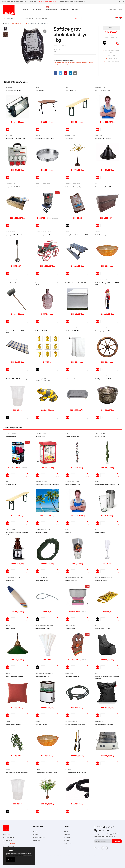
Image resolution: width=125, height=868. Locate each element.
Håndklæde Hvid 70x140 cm (73, 331)
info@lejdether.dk (12, 843)
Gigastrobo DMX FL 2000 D (13, 91)
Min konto (66, 831)
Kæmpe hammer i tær (12, 283)
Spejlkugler (99, 136)
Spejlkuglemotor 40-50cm (103, 139)
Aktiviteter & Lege (10, 184)
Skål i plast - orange (101, 235)
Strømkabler (69, 674)
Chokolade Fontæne (11, 530)
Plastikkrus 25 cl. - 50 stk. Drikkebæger (17, 379)
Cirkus (75, 63)
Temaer (26, 10)
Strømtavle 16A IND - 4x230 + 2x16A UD (17, 139)
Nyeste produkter (51, 10)
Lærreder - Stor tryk (41, 482)
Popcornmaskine (40, 436)
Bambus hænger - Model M (13, 725)
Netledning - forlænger (72, 677)
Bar (96, 184)
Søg (76, 18)
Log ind (120, 10)
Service (38, 136)
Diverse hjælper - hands (102, 88)
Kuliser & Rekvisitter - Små (43, 530)
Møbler (8, 328)
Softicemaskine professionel (44, 187)
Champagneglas (100, 533)
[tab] (5, 29)
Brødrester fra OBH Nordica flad (104, 725)
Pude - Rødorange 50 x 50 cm (14, 677)
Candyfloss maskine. (71, 581)
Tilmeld (117, 841)
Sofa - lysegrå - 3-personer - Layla (75, 379)
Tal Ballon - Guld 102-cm (42, 331)
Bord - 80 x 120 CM (41, 91)
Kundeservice (68, 844)
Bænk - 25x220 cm (71, 91)
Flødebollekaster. (70, 629)
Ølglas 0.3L (69, 533)
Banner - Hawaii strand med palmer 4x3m (47, 485)
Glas (67, 530)
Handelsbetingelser (39, 838)
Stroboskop (9, 88)
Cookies (9, 850)
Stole (67, 88)
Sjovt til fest (6, 24)
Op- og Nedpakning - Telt (103, 91)
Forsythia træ (69, 139)
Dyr (37, 376)
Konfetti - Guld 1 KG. (101, 581)
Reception (57, 65)
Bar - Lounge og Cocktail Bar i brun (105, 187)
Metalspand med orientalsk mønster (106, 379)
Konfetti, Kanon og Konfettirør (104, 578)
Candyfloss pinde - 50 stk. (43, 629)
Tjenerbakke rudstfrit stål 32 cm (45, 139)
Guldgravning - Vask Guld (13, 187)
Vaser (37, 280)
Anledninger (37, 10)
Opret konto (113, 10)
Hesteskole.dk (41, 855)
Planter (68, 434)
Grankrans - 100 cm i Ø (42, 533)
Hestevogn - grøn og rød (43, 235)
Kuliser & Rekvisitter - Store (43, 232)
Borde (37, 88)
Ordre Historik (68, 834)
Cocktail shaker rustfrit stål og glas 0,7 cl (107, 485)
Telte (67, 280)
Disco (71, 63)
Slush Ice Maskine (11, 436)
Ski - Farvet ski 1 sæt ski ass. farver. (75, 725)
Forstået (10, 860)
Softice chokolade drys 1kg (73, 187)
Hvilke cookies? (28, 855)
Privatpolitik (37, 841)
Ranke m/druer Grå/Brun (73, 436)
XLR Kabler (68, 770)
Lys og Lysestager (10, 232)
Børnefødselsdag (82, 63)
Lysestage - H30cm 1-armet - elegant (16, 235)
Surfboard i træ (10, 581)
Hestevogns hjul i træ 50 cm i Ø (104, 331)
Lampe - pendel (10, 629)
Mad (69, 65)
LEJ (8, 130)
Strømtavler (9, 136)
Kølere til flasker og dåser (43, 677)
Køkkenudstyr (99, 722)
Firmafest (90, 63)
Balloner (38, 328)
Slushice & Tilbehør (11, 434)
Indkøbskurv (67, 838)
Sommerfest (63, 65)
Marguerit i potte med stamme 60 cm (46, 773)
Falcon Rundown (45, 862)
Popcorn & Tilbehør (41, 434)
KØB (105, 43)
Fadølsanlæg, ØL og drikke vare (44, 674)
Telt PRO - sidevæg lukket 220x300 (76, 283)
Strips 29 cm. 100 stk (42, 581)
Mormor (56, 63)
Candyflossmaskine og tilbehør (74, 578)
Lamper (8, 626)
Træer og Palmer (70, 136)
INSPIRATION (64, 10)
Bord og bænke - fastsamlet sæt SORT (77, 235)
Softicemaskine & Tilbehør (20, 24)
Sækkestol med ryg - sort (103, 629)
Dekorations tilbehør (11, 280)
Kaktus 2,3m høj (100, 436)
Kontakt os (74, 10)
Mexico (60, 63)
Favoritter (67, 841)
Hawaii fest (66, 63)
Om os (35, 831)
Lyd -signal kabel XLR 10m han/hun (76, 773)
